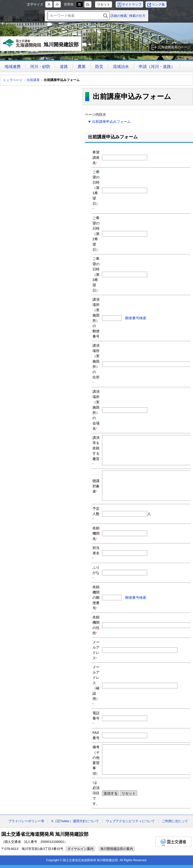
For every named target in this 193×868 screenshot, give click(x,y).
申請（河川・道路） (157, 67)
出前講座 (33, 80)
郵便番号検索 (136, 318)
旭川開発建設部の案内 (117, 849)
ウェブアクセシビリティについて (130, 821)
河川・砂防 (40, 67)
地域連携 (13, 67)
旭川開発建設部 (41, 45)
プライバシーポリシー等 (26, 821)
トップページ (13, 80)
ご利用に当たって (175, 821)
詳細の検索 (119, 16)
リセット (104, 4)
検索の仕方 (137, 16)
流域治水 (121, 67)
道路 (64, 67)
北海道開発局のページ (174, 47)
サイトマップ (132, 4)
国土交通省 (174, 842)
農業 (82, 67)
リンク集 (158, 4)
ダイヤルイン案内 (80, 849)
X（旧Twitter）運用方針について (75, 821)
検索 (106, 16)
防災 (99, 67)
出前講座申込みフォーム (111, 122)
